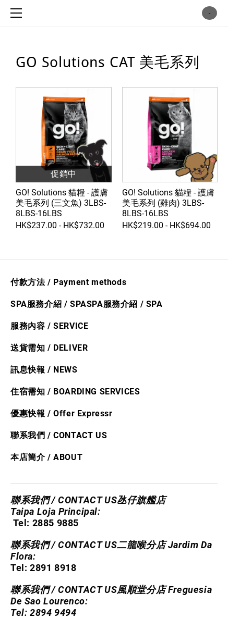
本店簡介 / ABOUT (46, 457)
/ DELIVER (66, 348)
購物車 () (209, 13)
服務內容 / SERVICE (49, 326)
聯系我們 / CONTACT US (59, 435)
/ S (145, 304)
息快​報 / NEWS (49, 370)
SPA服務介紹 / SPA (49, 304)
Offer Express (81, 413)
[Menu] (18, 13)
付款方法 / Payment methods (68, 282)
